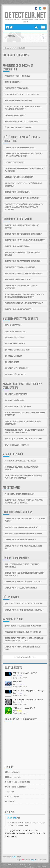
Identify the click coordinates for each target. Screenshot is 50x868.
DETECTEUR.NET (26, 15)
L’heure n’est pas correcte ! (15, 162)
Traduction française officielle (13, 864)
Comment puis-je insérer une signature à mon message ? (25, 240)
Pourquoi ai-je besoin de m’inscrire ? (17, 76)
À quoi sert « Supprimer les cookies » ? (19, 128)
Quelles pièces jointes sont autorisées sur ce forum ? (24, 604)
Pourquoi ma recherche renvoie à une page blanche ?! (24, 534)
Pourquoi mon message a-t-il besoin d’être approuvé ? (24, 303)
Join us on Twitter (21, 719)
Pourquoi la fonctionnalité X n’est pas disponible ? (23, 632)
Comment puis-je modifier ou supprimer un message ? (23, 234)
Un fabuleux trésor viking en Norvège (30, 699)
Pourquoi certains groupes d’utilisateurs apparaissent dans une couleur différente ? (24, 431)
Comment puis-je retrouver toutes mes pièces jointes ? (24, 610)
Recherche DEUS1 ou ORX (25, 673)
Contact (9, 792)
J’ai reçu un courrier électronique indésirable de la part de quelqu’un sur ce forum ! (23, 477)
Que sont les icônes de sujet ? (15, 374)
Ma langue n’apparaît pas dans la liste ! (19, 177)
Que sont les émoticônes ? (14, 338)
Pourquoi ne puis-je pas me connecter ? (18, 101)
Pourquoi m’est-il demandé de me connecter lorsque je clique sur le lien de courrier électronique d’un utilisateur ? (24, 207)
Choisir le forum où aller (25, 657)
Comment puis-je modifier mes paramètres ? (21, 148)
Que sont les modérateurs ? (15, 400)
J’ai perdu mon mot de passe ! (15, 115)
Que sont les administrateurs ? (16, 394)
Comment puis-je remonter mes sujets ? (19, 309)
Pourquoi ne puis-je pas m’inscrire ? (17, 88)
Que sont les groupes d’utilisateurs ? (18, 407)
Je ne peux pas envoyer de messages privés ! (20, 461)
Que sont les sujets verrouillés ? (17, 368)
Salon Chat (10, 801)
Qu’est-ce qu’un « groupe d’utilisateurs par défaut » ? (24, 439)
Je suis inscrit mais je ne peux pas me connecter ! (22, 94)
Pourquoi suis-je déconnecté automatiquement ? (22, 122)
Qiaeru (28, 864)
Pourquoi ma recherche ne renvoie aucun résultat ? (23, 527)
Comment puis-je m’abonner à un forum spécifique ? (23, 582)
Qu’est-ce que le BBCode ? (14, 325)
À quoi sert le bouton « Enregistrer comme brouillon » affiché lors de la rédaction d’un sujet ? (24, 296)
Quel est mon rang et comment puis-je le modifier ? (23, 198)
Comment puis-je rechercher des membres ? (20, 540)
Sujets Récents (12, 772)
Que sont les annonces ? (13, 356)
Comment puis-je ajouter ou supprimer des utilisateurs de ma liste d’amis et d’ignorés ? (24, 502)
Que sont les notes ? (12, 362)
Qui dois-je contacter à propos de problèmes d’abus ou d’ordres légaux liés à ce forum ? (24, 639)
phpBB (14, 857)
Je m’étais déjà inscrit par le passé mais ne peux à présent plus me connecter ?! (23, 108)
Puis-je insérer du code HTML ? (16, 331)
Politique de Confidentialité (17, 782)
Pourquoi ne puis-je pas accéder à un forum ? (21, 267)
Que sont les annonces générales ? (18, 350)
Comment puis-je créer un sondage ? (18, 246)
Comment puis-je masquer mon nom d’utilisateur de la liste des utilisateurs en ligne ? (24, 155)
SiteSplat (33, 860)
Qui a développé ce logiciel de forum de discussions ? (24, 626)
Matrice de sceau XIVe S (24, 708)
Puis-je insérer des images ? (15, 344)
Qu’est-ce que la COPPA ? (13, 82)
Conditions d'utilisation (16, 787)
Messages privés (13, 777)
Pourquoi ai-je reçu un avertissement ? (19, 280)
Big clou (17, 682)
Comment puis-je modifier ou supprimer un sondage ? (23, 261)
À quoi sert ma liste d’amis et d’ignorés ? (20, 494)
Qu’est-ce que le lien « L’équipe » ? (17, 445)
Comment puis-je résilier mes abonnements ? (21, 588)
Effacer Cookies (12, 797)
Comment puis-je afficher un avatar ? (18, 192)
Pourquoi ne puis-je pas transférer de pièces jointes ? (24, 274)
